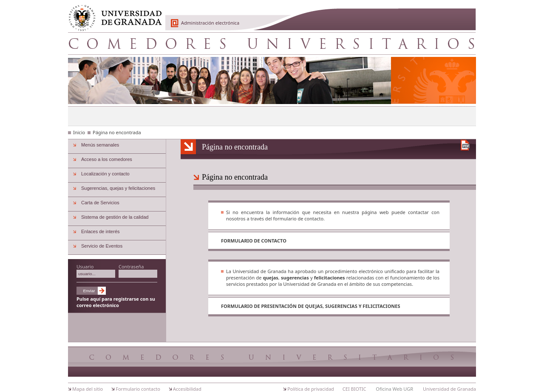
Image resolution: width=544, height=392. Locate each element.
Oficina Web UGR (394, 389)
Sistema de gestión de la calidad (115, 217)
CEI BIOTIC (354, 389)
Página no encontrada (117, 132)
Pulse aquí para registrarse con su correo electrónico (116, 302)
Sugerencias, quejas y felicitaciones (118, 188)
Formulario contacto (138, 389)
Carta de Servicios (100, 203)
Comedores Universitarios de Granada (272, 43)
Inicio (79, 132)
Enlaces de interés (101, 231)
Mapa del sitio (88, 389)
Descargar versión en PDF (465, 145)
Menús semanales (100, 145)
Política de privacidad (311, 389)
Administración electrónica (210, 23)
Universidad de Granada (112, 13)
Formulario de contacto (254, 241)
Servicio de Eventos (102, 246)
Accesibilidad (187, 389)
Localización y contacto (105, 174)
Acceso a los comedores (107, 159)
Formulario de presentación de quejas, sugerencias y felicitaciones (311, 306)
